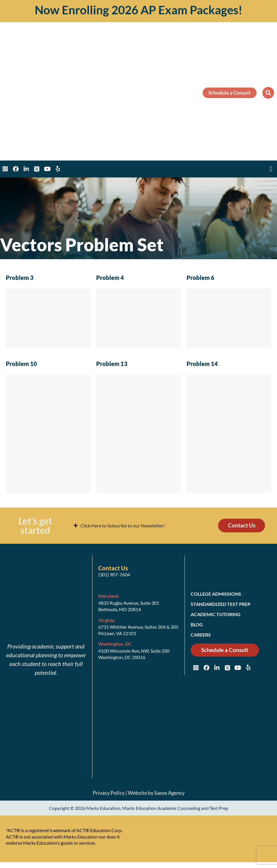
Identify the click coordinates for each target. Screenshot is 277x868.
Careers (201, 635)
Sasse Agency (169, 793)
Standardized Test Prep (221, 604)
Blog (197, 624)
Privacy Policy (109, 793)
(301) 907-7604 (114, 575)
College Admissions (216, 594)
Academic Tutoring (216, 614)
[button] (268, 93)
